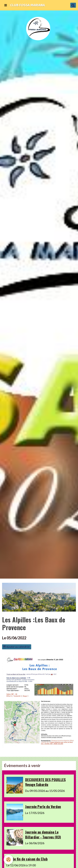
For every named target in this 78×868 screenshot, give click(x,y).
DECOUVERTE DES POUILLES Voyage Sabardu (45, 782)
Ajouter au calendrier (17, 647)
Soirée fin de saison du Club (27, 859)
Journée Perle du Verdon (43, 807)
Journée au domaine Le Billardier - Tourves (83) (43, 835)
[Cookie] (8, 860)
